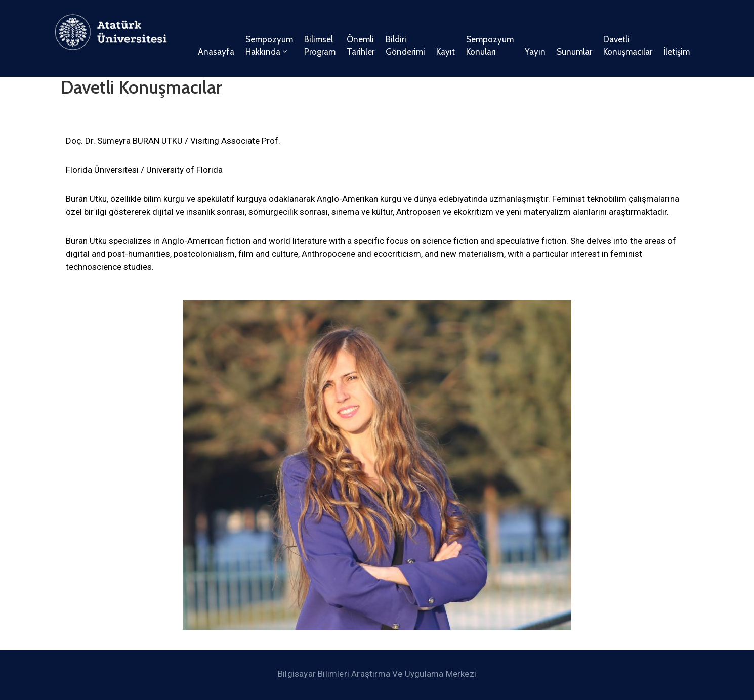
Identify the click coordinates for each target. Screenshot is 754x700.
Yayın (535, 52)
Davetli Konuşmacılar (628, 46)
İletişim (677, 52)
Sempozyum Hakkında (269, 46)
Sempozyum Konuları (490, 46)
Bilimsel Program (320, 46)
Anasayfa (216, 52)
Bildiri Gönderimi (405, 46)
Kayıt (446, 52)
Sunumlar (574, 52)
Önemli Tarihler (361, 46)
